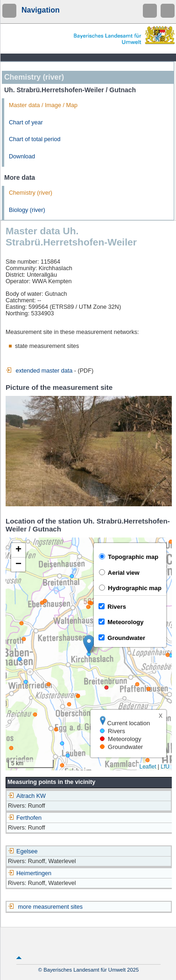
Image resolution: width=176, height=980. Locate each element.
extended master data (39, 371)
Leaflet (148, 767)
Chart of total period (35, 139)
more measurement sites (51, 907)
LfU (165, 767)
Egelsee (23, 851)
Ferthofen (25, 818)
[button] (89, 644)
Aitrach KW (27, 796)
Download (22, 157)
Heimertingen (30, 873)
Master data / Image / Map (43, 105)
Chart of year (26, 122)
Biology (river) (27, 210)
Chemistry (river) (31, 193)
